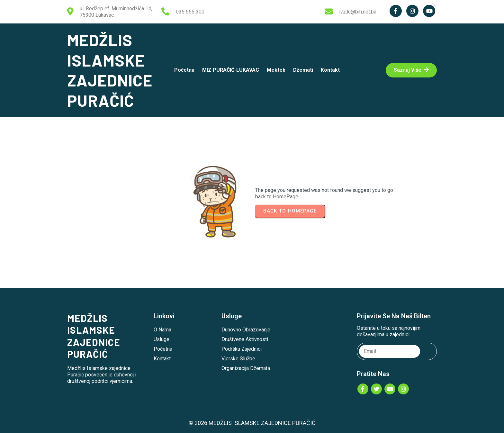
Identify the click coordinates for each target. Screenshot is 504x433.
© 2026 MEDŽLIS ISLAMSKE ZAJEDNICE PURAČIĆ (252, 423)
